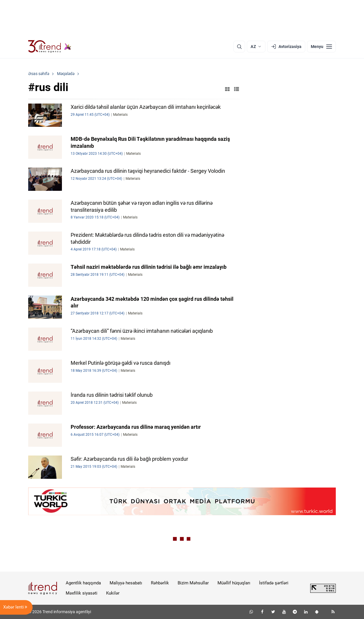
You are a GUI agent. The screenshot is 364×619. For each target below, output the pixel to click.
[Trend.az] (50, 47)
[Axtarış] (239, 47)
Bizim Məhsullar (193, 583)
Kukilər (113, 593)
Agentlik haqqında (83, 583)
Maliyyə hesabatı (126, 583)
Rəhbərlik (160, 583)
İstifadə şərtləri (274, 583)
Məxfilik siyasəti (82, 593)
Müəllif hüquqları (234, 583)
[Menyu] (321, 47)
